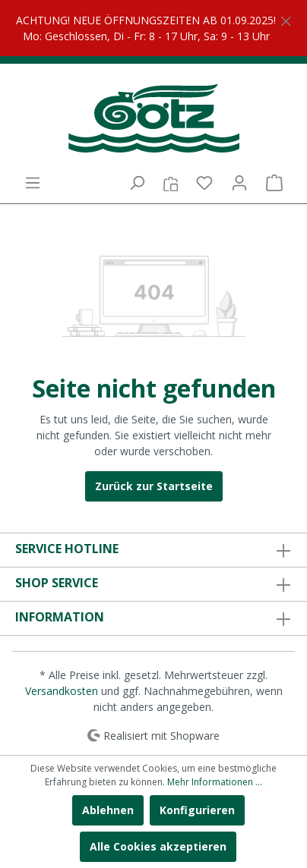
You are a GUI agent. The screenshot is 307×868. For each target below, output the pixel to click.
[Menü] (33, 183)
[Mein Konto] (239, 183)
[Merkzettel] (204, 183)
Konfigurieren (197, 810)
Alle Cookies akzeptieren (158, 846)
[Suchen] (137, 183)
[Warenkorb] (274, 183)
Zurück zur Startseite (154, 486)
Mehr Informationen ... (215, 782)
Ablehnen (108, 810)
